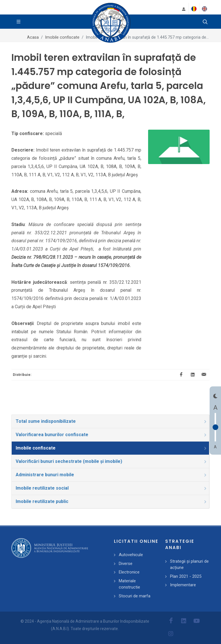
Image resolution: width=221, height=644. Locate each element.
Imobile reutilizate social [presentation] (111, 488)
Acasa (33, 37)
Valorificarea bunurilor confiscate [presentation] (111, 435)
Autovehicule (131, 555)
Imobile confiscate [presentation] (111, 448)
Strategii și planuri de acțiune (189, 565)
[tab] (110, 421)
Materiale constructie (129, 584)
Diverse (126, 564)
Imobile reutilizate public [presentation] (111, 501)
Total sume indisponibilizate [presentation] (111, 421)
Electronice (129, 572)
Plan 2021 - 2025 (186, 576)
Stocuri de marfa (135, 596)
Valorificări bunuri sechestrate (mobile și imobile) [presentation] (111, 461)
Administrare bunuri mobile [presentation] (111, 475)
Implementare (183, 585)
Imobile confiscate (62, 37)
